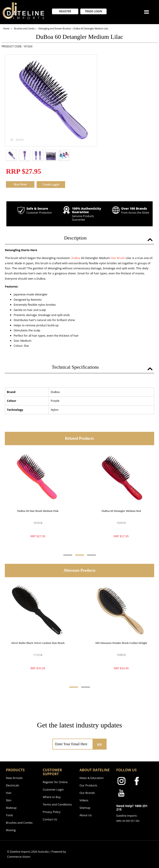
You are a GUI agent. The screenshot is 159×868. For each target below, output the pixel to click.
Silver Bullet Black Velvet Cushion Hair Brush (38, 643)
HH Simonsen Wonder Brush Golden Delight (121, 643)
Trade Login (51, 184)
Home (6, 29)
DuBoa (76, 258)
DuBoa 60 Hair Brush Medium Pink (38, 511)
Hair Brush (118, 258)
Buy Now (20, 184)
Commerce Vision (19, 857)
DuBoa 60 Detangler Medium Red (121, 511)
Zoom (20, 140)
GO (100, 744)
